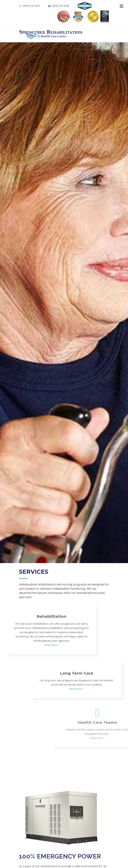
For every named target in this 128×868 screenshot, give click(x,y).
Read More (11, 645)
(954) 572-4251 (30, 6)
